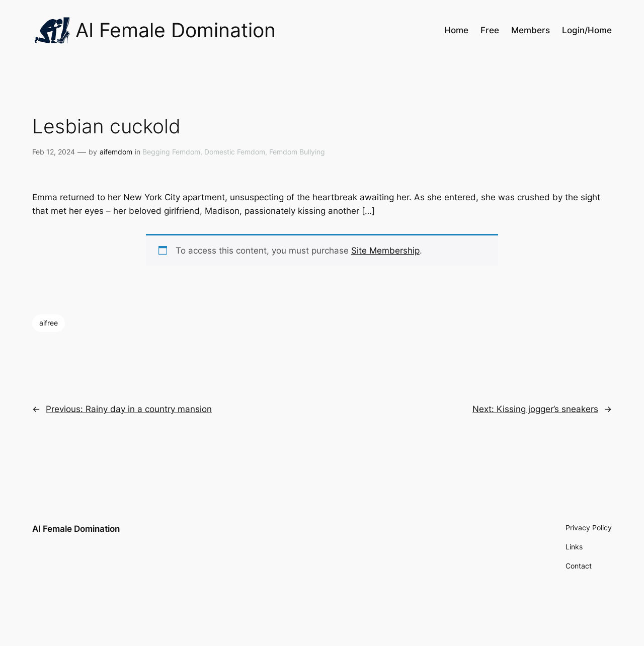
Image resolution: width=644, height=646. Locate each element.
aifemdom (116, 152)
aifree (49, 323)
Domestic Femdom (235, 152)
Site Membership (385, 251)
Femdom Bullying (297, 152)
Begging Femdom (171, 152)
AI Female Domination (76, 529)
